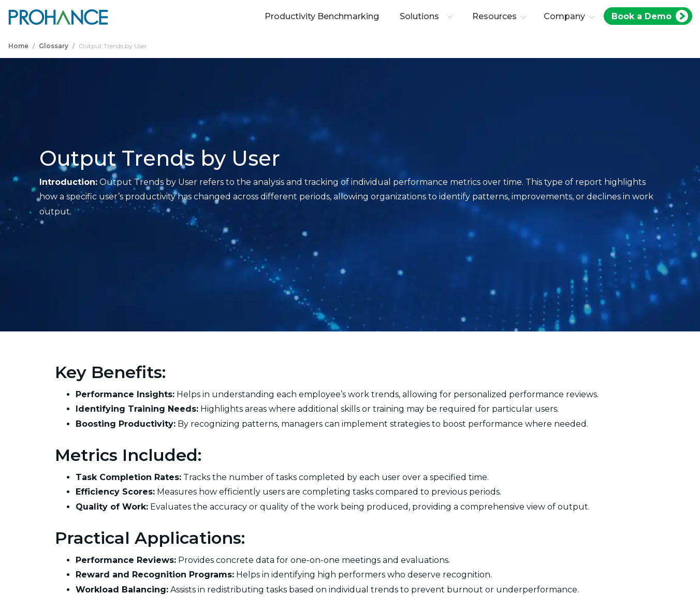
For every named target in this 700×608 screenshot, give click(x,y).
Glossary (54, 46)
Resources (494, 16)
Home (18, 46)
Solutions (426, 16)
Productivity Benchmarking (322, 16)
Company (564, 16)
